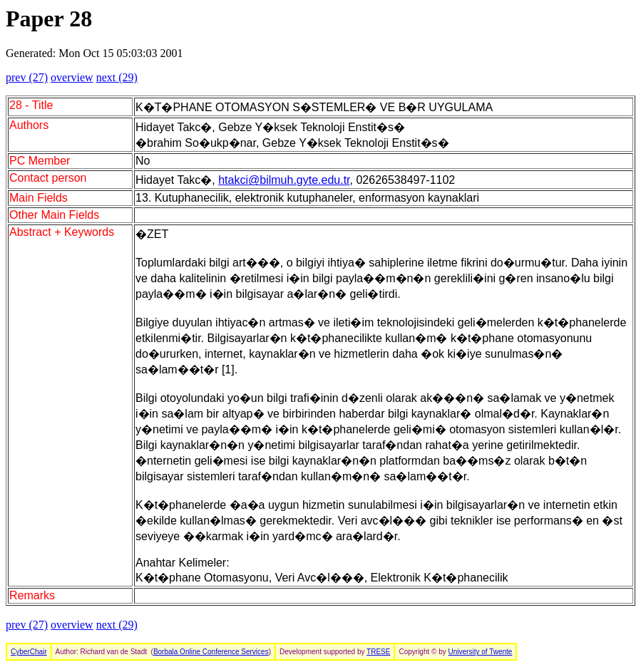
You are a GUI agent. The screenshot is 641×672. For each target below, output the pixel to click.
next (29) (117, 77)
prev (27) (27, 77)
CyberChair (29, 652)
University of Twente (481, 652)
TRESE (378, 652)
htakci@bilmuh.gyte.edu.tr (284, 180)
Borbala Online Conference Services (211, 652)
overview (72, 77)
